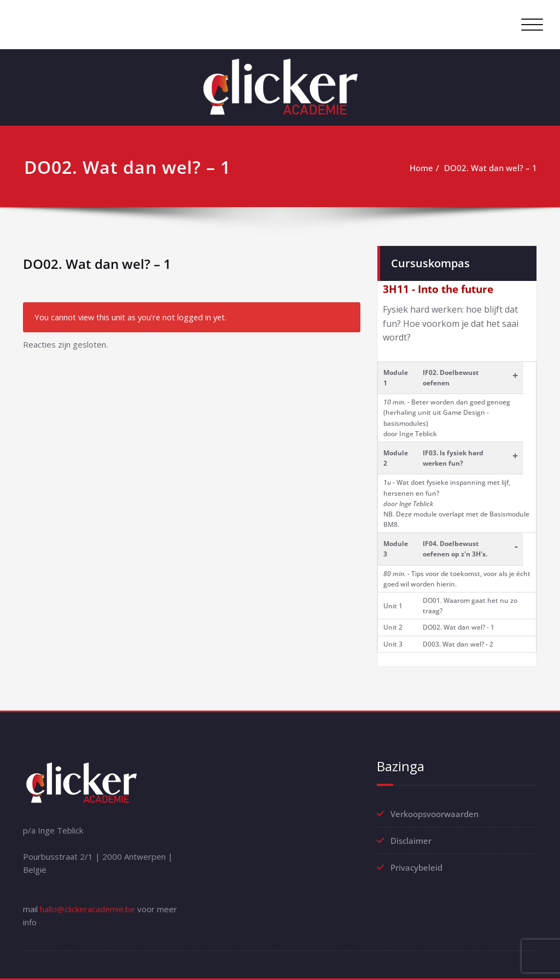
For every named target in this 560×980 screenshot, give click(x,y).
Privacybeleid (416, 867)
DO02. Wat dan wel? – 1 (491, 168)
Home (421, 168)
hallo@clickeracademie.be (87, 909)
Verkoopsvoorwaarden (434, 814)
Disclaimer (411, 841)
